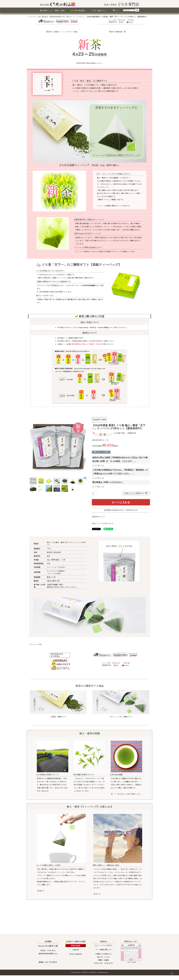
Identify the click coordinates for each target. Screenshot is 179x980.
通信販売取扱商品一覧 (57, 17)
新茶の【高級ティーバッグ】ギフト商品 (63, 32)
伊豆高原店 (53, 936)
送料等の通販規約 (76, 928)
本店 (46, 936)
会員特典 (76, 924)
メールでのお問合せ (105, 919)
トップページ (31, 17)
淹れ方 (41, 891)
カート (116, 10)
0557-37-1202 (105, 931)
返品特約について (98, 517)
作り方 (97, 894)
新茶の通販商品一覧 (118, 32)
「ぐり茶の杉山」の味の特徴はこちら (126, 794)
